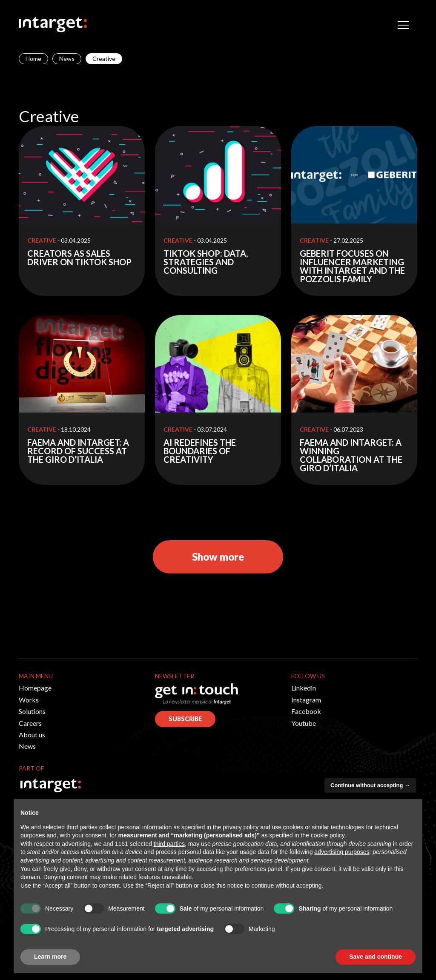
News (67, 59)
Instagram (306, 700)
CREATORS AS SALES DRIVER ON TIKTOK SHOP (79, 258)
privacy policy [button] (241, 827)
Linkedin (304, 688)
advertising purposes (342, 852)
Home (33, 59)
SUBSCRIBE (185, 719)
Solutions (32, 711)
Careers (30, 723)
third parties (169, 844)
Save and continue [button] (376, 957)
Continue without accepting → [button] (370, 785)
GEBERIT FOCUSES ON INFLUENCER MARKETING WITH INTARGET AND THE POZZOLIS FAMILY (352, 266)
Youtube (304, 723)
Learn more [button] (50, 957)
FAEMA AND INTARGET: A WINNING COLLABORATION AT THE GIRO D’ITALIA (351, 455)
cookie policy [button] (328, 835)
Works (29, 700)
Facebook (306, 711)
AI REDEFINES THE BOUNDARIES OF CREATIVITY (200, 451)
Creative (42, 240)
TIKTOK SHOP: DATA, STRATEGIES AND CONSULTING (206, 262)
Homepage (35, 688)
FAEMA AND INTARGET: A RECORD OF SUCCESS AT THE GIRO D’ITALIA (78, 451)
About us (32, 735)
